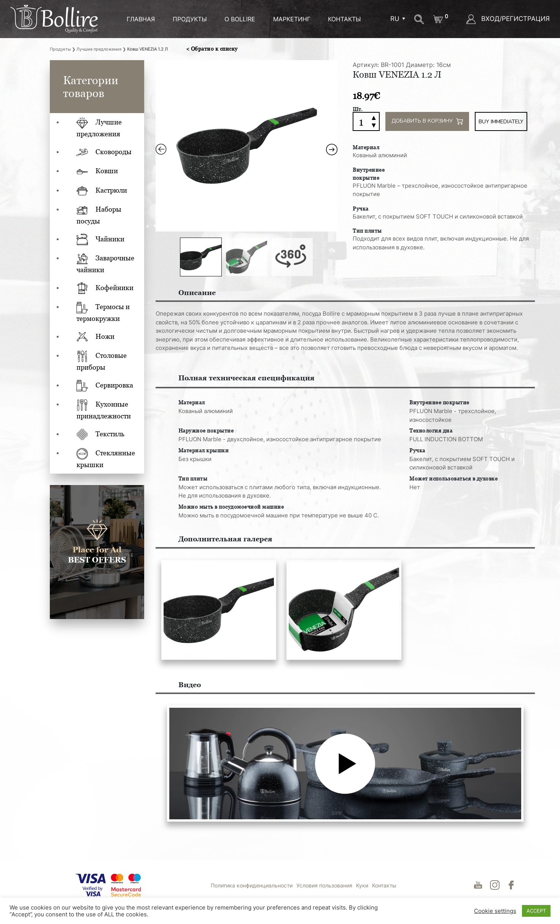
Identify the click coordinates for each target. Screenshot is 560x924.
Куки (362, 885)
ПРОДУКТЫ (190, 19)
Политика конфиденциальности (252, 885)
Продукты (60, 49)
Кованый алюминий (380, 155)
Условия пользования (324, 885)
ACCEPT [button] (536, 911)
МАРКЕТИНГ (292, 19)
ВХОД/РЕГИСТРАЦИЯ (508, 19)
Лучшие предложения (99, 49)
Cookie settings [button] (495, 911)
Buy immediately (501, 122)
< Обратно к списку (212, 49)
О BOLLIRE (240, 19)
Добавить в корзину (427, 121)
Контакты (344, 19)
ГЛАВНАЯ (141, 19)
